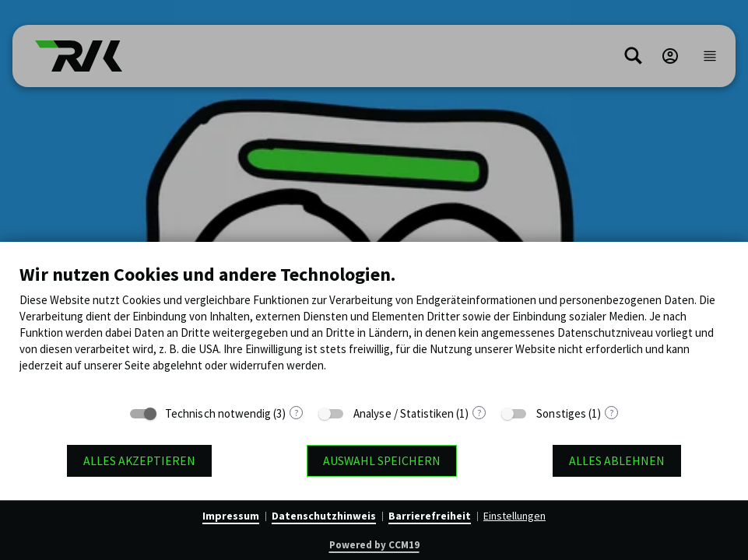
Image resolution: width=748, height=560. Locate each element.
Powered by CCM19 (374, 545)
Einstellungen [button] (514, 516)
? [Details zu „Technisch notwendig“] (296, 413)
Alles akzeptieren (139, 461)
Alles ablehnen (617, 461)
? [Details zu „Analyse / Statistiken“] (479, 413)
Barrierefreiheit (430, 516)
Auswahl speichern (382, 461)
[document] (374, 329)
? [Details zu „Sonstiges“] (611, 413)
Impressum (231, 516)
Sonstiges (561, 413)
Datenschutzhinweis (324, 516)
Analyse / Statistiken (404, 413)
